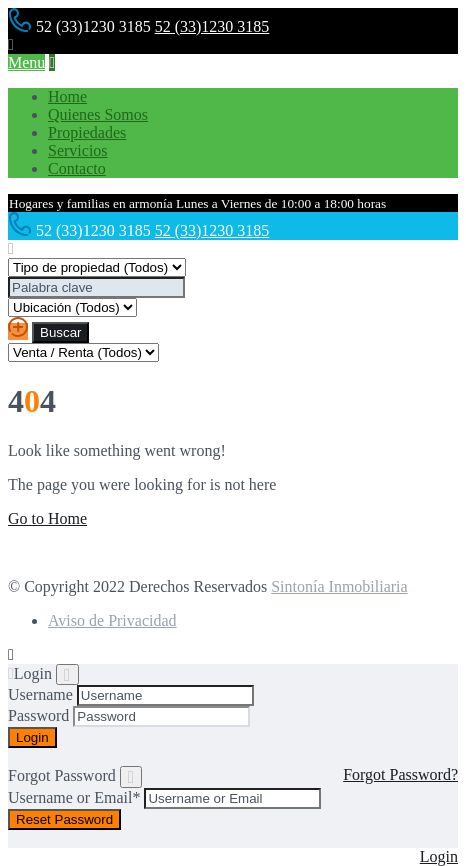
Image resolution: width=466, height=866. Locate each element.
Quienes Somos (98, 114)
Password (38, 715)
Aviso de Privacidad (112, 620)
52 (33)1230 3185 (212, 26)
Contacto (77, 168)
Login (439, 856)
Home (67, 96)
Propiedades (87, 132)
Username (40, 694)
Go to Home (47, 518)
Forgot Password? (400, 774)
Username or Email (74, 797)
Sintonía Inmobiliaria (339, 586)
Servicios (78, 150)
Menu (26, 62)
